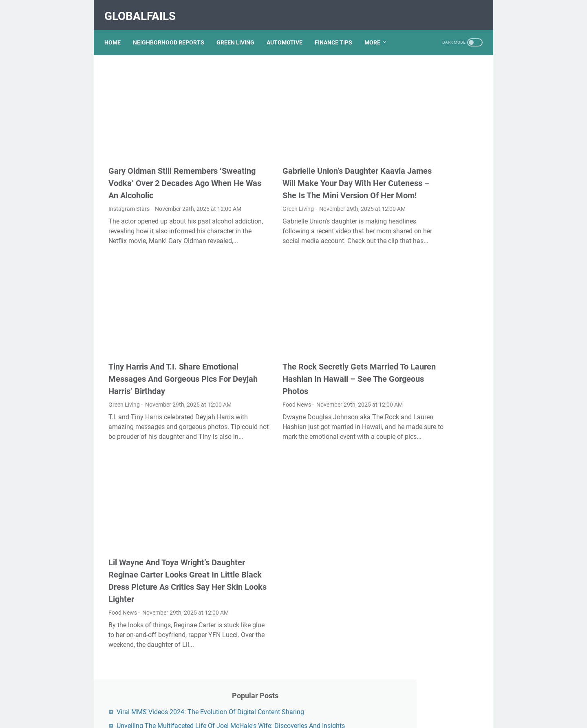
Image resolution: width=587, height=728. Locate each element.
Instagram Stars (129, 190)
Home (117, 32)
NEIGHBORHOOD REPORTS (173, 32)
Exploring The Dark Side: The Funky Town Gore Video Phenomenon (434, 393)
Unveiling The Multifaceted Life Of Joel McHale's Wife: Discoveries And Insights (431, 125)
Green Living (253, 190)
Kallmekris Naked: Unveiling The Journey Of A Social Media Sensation (432, 249)
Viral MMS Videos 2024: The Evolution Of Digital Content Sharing (433, 92)
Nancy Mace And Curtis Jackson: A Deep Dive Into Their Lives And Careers (430, 282)
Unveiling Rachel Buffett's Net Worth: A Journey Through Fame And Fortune (435, 359)
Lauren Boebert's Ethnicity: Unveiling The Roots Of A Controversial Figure (430, 558)
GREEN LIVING (239, 32)
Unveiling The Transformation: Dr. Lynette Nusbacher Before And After (432, 216)
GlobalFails (144, 10)
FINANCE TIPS (338, 32)
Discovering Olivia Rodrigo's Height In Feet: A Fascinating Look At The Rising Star (433, 501)
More (376, 32)
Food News (252, 379)
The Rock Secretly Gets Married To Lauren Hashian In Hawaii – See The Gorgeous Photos (296, 353)
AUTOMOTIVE (289, 32)
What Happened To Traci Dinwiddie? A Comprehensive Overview (434, 158)
